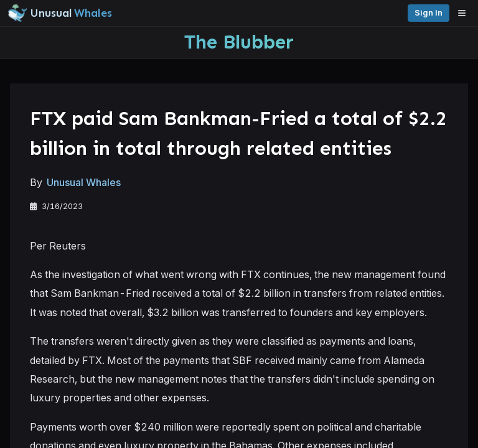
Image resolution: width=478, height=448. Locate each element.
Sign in (429, 13)
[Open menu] (465, 13)
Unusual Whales (84, 182)
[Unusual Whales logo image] (60, 13)
